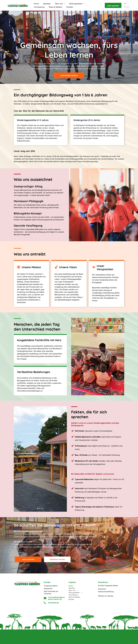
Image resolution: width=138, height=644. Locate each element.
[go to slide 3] (41, 509)
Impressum (102, 589)
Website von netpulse (106, 596)
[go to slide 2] (39, 509)
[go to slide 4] (43, 509)
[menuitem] (36, 4)
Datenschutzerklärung (106, 592)
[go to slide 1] (38, 509)
